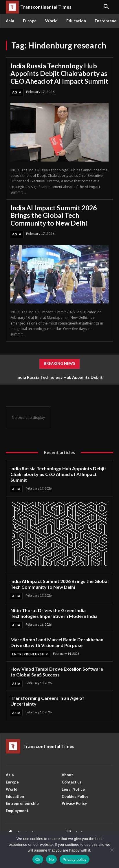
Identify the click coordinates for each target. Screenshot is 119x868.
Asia (17, 92)
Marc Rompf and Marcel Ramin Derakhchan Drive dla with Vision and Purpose (57, 642)
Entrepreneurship (30, 654)
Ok (38, 859)
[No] (112, 850)
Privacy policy (75, 859)
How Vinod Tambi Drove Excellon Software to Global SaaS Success (57, 672)
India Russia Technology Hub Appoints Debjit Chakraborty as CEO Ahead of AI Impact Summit (59, 73)
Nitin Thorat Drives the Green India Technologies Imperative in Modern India (54, 613)
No (51, 859)
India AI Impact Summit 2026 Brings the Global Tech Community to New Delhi (54, 215)
